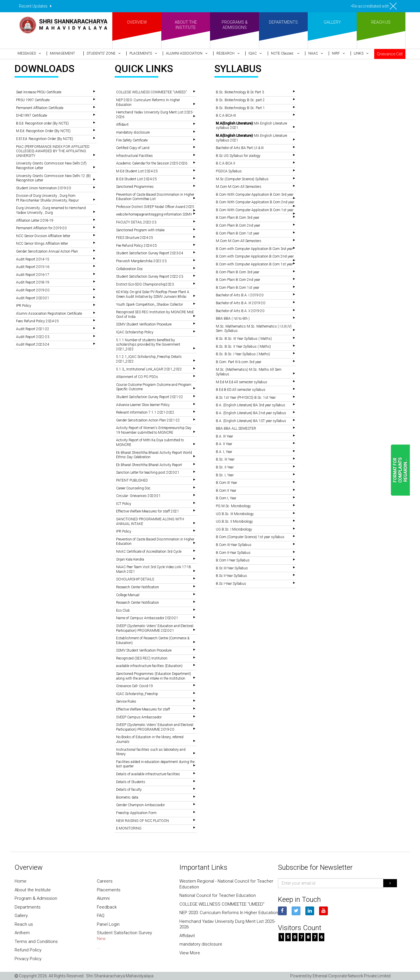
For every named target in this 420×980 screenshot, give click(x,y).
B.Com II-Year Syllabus (233, 553)
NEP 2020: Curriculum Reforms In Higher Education (229, 913)
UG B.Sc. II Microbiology (234, 521)
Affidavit (122, 125)
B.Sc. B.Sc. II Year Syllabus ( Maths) (243, 346)
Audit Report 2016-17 (33, 275)
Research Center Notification (138, 587)
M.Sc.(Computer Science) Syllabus (242, 179)
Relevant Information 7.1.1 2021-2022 (145, 412)
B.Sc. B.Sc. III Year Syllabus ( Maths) (244, 339)
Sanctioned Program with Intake (140, 230)
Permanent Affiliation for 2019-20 (41, 228)
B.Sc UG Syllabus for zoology (238, 156)
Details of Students (131, 782)
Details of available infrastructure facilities (148, 774)
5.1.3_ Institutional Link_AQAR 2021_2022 (149, 369)
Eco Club (123, 610)
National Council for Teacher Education (218, 895)
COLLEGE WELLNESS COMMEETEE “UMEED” (151, 92)
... (99, 947)
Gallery (21, 916)
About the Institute (33, 890)
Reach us (24, 924)
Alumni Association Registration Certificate (49, 314)
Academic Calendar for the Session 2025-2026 (152, 163)
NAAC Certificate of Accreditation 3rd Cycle (149, 552)
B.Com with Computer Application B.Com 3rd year (254, 249)
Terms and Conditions (36, 942)
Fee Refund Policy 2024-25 (136, 246)
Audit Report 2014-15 (33, 259)
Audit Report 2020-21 (33, 298)
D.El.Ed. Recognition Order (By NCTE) (45, 139)
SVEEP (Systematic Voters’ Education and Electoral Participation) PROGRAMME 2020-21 (155, 628)
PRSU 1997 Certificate (33, 100)
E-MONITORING (129, 828)
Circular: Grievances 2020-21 (138, 496)
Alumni (103, 898)
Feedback (107, 907)
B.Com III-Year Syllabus (234, 545)
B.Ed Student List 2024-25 (136, 179)
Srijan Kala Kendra (130, 559)
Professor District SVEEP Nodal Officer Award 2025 (155, 207)
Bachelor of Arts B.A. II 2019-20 (240, 311)
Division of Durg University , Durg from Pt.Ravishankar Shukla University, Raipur (47, 198)
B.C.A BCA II (225, 163)
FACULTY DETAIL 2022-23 (136, 222)
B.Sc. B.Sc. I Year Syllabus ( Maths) (243, 354)
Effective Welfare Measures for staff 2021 (148, 511)
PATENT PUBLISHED (132, 480)
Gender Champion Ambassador (140, 805)
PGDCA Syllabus (229, 171)
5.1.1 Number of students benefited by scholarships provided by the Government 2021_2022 (148, 345)
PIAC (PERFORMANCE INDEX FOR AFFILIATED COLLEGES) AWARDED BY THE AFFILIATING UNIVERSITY (53, 151)
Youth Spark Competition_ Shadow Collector (149, 304)
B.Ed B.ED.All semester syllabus (241, 390)
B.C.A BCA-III (226, 116)
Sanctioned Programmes (135, 187)
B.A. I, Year (224, 452)
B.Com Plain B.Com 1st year (238, 233)
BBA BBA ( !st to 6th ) (233, 318)
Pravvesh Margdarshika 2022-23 (141, 261)
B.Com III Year (226, 483)
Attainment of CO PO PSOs (137, 377)
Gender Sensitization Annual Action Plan (47, 251)
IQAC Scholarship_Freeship (137, 694)
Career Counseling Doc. (134, 488)
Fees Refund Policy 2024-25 (37, 321)
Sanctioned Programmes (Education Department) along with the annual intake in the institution (154, 676)
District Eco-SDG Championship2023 (145, 284)
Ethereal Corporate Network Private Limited (352, 976)
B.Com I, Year (226, 498)
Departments (28, 907)
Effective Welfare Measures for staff (143, 709)
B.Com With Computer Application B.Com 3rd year (255, 195)
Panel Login (108, 924)
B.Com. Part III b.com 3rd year (239, 362)
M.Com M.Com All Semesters (239, 187)
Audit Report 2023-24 (33, 344)
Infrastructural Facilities (134, 156)
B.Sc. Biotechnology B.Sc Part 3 (240, 92)
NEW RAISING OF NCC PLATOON (142, 821)
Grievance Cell (390, 54)
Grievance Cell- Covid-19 (134, 686)
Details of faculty (129, 790)
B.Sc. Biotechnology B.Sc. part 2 (240, 100)
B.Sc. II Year (225, 467)
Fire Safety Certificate (132, 140)
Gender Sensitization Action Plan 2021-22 (148, 420)
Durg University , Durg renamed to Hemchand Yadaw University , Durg (51, 210)
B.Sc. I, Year (225, 475)
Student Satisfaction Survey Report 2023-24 (150, 253)
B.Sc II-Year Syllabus (231, 576)
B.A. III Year (224, 436)
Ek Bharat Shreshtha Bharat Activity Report (149, 465)
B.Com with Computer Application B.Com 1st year (254, 264)
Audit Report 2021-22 (33, 329)
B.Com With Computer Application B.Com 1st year (255, 210)
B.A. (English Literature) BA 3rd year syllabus (251, 405)
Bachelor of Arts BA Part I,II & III (240, 148)
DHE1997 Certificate (32, 116)
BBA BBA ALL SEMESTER (236, 428)
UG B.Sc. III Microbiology (235, 514)
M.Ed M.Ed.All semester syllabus (242, 382)
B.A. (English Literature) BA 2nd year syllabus (251, 413)
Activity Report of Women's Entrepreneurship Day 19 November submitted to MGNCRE (154, 430)
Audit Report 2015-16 (33, 267)
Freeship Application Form (136, 813)
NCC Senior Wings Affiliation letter (42, 244)
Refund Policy (28, 950)
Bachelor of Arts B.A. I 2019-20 (240, 295)
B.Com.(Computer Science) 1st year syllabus (250, 537)
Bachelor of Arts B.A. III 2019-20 (240, 303)
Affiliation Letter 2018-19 (35, 220)
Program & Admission (36, 898)
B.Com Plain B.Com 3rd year (238, 218)
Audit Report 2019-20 (33, 290)
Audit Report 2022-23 (33, 337)
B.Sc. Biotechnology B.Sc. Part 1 (240, 108)
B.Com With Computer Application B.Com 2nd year (255, 202)
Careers (105, 881)
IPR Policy (24, 306)
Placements (109, 890)
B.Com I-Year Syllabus (233, 560)
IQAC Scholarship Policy (135, 332)
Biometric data (127, 797)
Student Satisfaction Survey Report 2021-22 (150, 397)
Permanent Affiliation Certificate (40, 108)
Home (21, 881)
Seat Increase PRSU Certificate (39, 92)
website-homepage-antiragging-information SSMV (154, 214)
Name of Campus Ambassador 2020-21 (147, 618)
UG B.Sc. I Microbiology (234, 529)
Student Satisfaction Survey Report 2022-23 (150, 276)
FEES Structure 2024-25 (135, 238)
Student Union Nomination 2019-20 (43, 188)
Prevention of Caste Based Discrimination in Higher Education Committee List (155, 197)
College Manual (128, 595)
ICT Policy (124, 504)
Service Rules (126, 701)
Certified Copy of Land (133, 148)
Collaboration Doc (129, 269)
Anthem (22, 933)
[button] (31, 53)
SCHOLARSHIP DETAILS (135, 579)
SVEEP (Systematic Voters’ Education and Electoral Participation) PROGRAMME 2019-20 (155, 727)
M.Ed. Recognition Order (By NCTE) (43, 131)
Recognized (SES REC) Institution (142, 658)
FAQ (101, 916)
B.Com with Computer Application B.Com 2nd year (255, 256)
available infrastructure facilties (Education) (149, 666)
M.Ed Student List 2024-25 (137, 171)
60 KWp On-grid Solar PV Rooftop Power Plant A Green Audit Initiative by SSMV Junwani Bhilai (153, 294)
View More (190, 953)
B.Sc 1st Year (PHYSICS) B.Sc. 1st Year (246, 398)
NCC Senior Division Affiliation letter (43, 236)
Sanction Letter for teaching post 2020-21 (148, 473)
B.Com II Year (226, 491)
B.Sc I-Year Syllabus (231, 584)
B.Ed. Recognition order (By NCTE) (42, 123)
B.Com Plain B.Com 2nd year (238, 225)
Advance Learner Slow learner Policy (143, 405)
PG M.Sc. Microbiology (233, 506)
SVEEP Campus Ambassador (139, 717)
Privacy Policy (28, 959)
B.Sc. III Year (225, 459)
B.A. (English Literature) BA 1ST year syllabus (251, 421)
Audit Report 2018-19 (33, 282)
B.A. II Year (224, 444)
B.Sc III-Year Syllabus (232, 568)
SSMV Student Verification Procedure (144, 324)
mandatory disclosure (133, 132)
